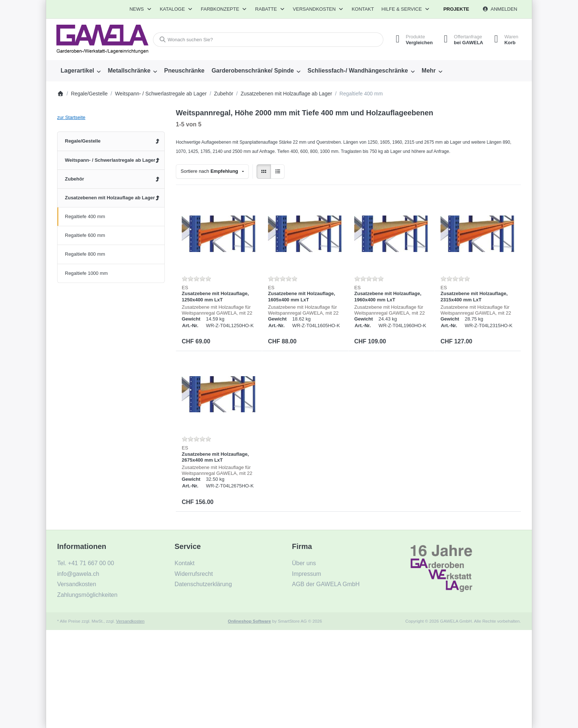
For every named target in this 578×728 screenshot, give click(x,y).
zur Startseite (71, 117)
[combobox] (268, 40)
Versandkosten (130, 621)
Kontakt (363, 9)
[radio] (264, 171)
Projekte (456, 9)
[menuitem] (81, 71)
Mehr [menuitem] (429, 71)
